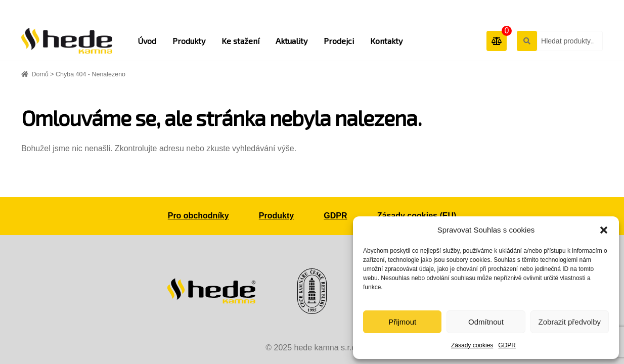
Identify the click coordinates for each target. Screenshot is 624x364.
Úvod (147, 41)
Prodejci (339, 41)
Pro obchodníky (198, 216)
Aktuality (292, 41)
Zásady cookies (472, 345)
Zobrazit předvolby (570, 322)
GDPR (507, 345)
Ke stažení (240, 41)
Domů (40, 74)
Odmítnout (486, 322)
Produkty (189, 41)
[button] (604, 230)
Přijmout (402, 322)
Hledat (526, 40)
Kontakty (386, 41)
